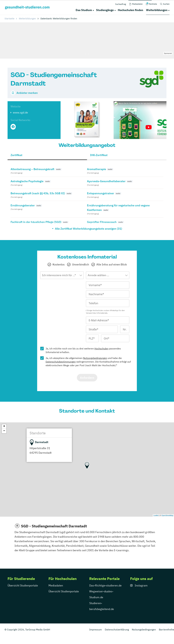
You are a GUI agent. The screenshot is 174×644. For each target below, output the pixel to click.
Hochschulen (101, 349)
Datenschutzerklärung (117, 629)
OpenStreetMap (167, 515)
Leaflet (156, 515)
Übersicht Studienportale (23, 585)
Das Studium (84, 10)
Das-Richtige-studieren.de (105, 585)
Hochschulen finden (130, 10)
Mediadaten (56, 585)
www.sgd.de (20, 112)
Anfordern (87, 378)
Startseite (9, 19)
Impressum (96, 629)
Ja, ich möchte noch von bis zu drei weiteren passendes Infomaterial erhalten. (83, 350)
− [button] (4, 431)
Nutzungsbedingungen (95, 358)
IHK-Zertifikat (99, 155)
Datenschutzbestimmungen (61, 362)
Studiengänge (105, 10)
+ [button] (4, 426)
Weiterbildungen (157, 10)
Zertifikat (16, 155)
